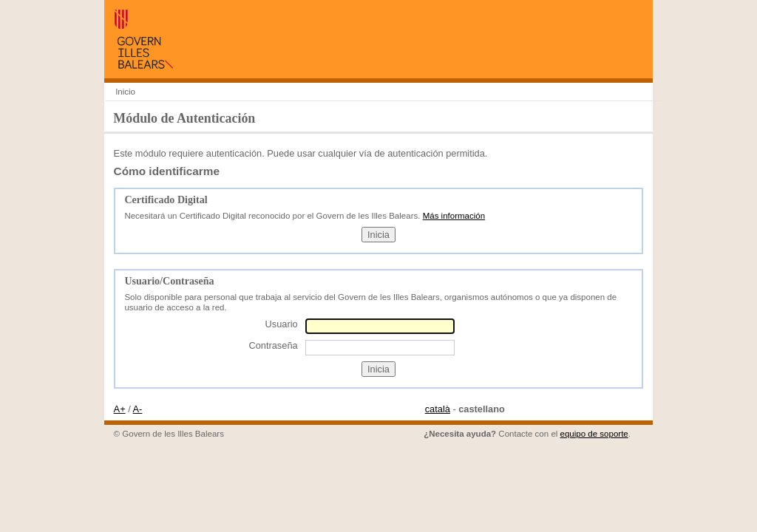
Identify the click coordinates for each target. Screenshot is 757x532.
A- (138, 409)
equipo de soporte (594, 434)
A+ (120, 409)
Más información (454, 216)
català (438, 409)
